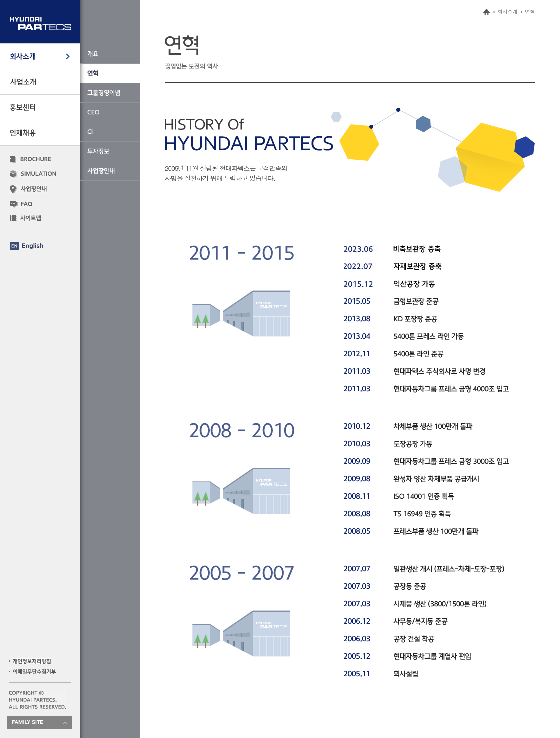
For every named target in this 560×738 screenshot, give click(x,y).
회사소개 (507, 11)
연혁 (530, 11)
